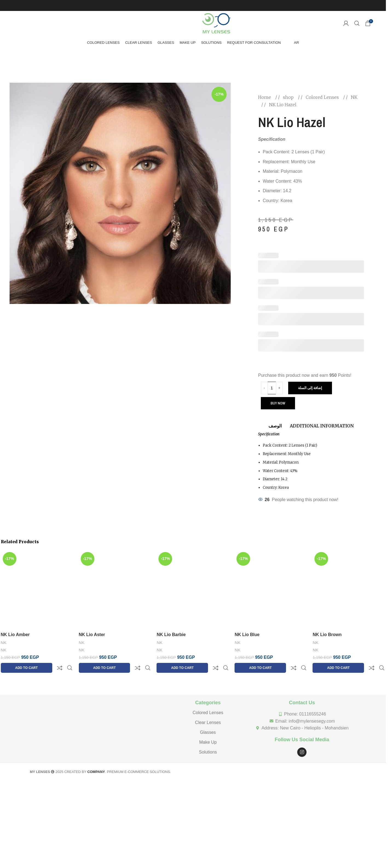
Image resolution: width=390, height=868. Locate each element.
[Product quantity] (272, 388)
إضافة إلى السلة (310, 388)
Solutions (208, 739)
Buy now (278, 403)
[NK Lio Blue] (271, 590)
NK (354, 97)
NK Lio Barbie (171, 635)
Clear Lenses (208, 709)
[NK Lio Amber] (37, 590)
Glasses (208, 719)
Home (265, 97)
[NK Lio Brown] (349, 590)
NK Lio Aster (92, 635)
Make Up (208, 729)
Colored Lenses (323, 97)
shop (289, 97)
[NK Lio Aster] (115, 590)
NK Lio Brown (327, 635)
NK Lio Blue (247, 635)
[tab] (275, 423)
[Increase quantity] (279, 388)
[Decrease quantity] (264, 388)
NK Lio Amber (15, 635)
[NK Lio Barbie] (193, 590)
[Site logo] (216, 23)
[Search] (357, 23)
